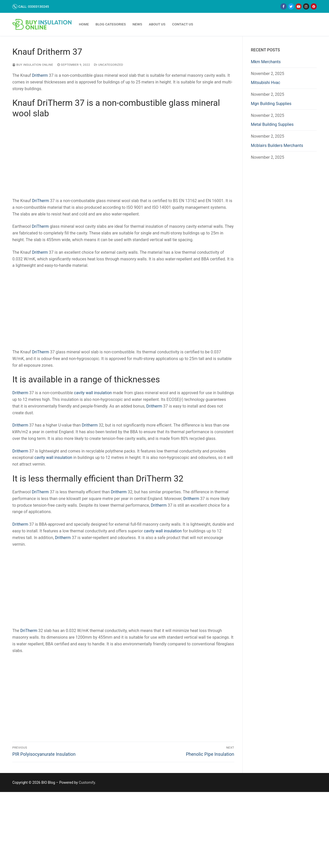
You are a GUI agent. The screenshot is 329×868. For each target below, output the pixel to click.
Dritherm (40, 75)
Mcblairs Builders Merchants (277, 145)
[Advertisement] (123, 159)
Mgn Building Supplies (271, 104)
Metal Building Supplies (272, 124)
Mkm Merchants (266, 62)
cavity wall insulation (93, 393)
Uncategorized (109, 65)
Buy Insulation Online (33, 65)
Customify (87, 782)
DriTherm (41, 201)
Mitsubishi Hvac (266, 83)
